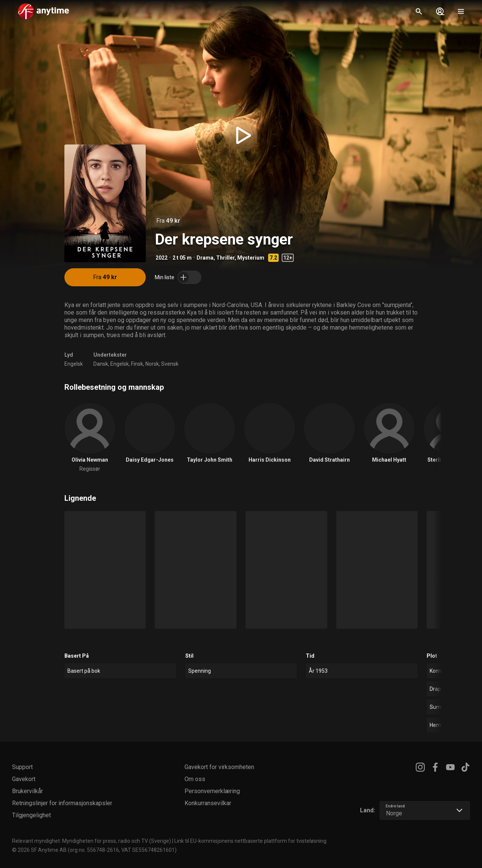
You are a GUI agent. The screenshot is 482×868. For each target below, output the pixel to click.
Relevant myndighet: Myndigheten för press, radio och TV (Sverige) (92, 841)
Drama (205, 258)
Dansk (101, 364)
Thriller (225, 258)
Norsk (152, 364)
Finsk (137, 364)
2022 (162, 258)
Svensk (170, 364)
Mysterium (251, 258)
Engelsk (74, 364)
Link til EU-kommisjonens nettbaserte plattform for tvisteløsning (250, 841)
